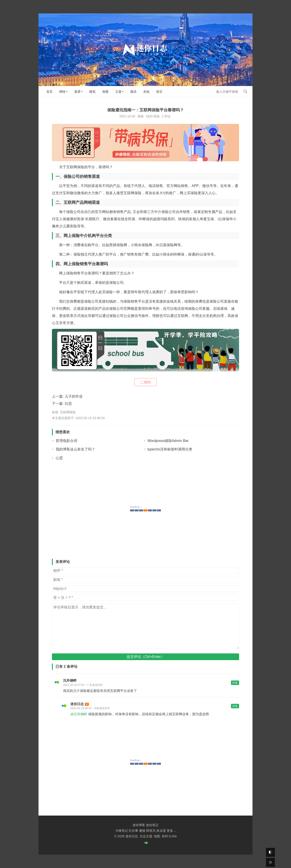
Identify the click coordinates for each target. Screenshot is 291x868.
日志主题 (146, 836)
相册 (105, 92)
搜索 (245, 91)
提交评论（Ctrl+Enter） (145, 657)
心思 (59, 458)
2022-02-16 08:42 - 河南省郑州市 (90, 708)
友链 (146, 92)
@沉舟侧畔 (79, 714)
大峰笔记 (122, 831)
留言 (159, 92)
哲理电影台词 (66, 441)
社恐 (68, 404)
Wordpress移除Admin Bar (168, 441)
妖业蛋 (161, 831)
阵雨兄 (151, 831)
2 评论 (166, 116)
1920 (149, 116)
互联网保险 (68, 412)
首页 (49, 92)
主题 (118, 92)
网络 (62, 92)
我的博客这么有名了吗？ (75, 449)
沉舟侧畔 (70, 680)
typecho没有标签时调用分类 (170, 449)
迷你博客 (139, 825)
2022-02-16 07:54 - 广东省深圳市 (83, 685)
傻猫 (142, 831)
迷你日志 (77, 704)
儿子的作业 (74, 396)
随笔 (92, 92)
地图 (157, 836)
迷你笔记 (152, 825)
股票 (77, 92)
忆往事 (133, 831)
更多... (171, 831)
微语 (133, 92)
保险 (141, 116)
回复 (235, 683)
